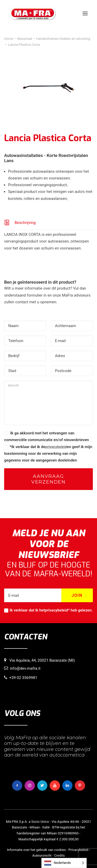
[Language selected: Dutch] (64, 863)
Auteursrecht (42, 855)
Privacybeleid (78, 850)
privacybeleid (56, 447)
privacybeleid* (57, 610)
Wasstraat (25, 39)
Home (9, 39)
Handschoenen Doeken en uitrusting (63, 39)
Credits (59, 855)
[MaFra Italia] (32, 13)
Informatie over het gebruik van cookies (36, 850)
